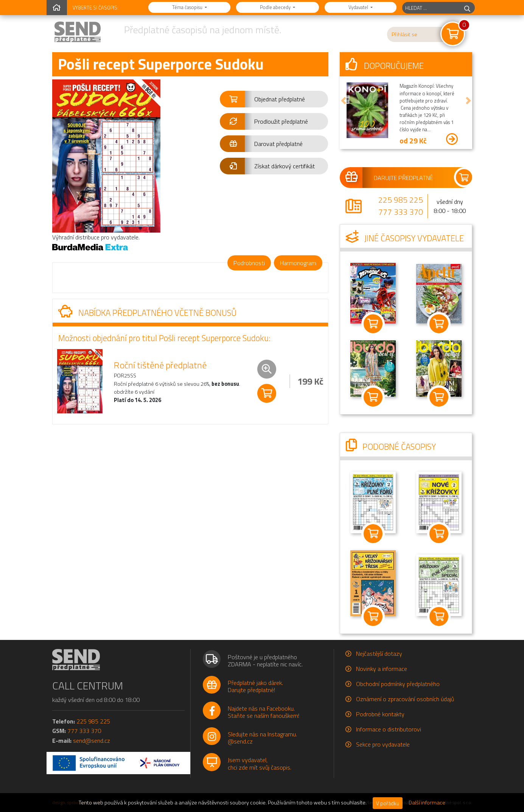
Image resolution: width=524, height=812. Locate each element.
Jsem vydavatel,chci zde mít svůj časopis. (260, 763)
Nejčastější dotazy (379, 654)
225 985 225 (401, 200)
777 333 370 (401, 212)
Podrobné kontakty (380, 714)
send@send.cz (92, 741)
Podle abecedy (276, 7)
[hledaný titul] (431, 8)
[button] (274, 99)
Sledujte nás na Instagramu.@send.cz (262, 738)
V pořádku (388, 803)
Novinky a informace (382, 669)
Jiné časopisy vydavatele (405, 238)
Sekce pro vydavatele (383, 744)
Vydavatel (359, 7)
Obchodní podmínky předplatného (398, 684)
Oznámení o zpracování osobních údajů (405, 699)
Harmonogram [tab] (298, 263)
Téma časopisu (188, 7)
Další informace (427, 803)
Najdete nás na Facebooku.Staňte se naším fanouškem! (264, 712)
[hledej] (467, 8)
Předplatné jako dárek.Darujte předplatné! (255, 686)
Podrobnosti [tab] (249, 263)
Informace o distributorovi (389, 729)
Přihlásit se (404, 34)
